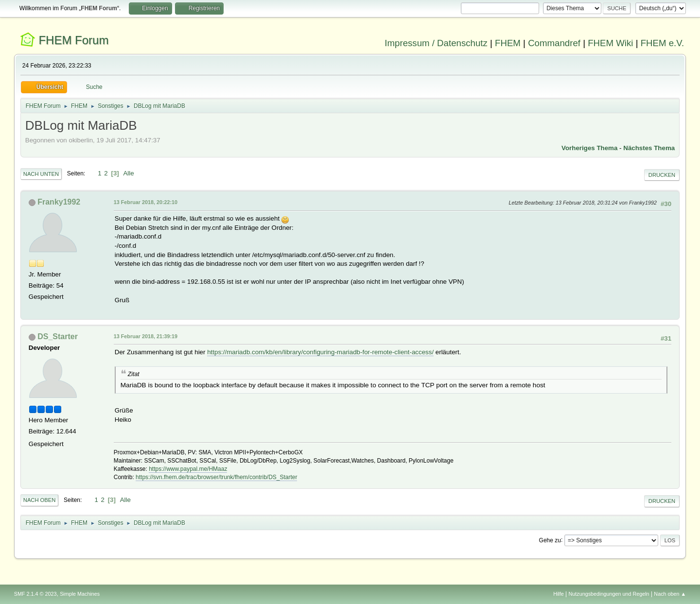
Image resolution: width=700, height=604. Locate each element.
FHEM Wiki (610, 43)
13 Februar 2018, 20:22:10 (146, 202)
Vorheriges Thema (589, 148)
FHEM (508, 43)
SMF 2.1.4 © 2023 (35, 594)
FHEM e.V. (663, 43)
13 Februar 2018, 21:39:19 (146, 336)
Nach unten (41, 174)
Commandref (554, 43)
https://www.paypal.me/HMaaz (188, 469)
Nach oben (40, 500)
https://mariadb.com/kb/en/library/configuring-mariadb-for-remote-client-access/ (320, 352)
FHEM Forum (73, 40)
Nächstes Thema (649, 148)
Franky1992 (59, 202)
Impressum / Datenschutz (436, 43)
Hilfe (559, 594)
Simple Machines (80, 594)
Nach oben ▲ (670, 594)
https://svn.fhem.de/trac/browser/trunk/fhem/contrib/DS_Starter (216, 477)
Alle (128, 173)
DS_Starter (58, 337)
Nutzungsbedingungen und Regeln (609, 594)
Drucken (662, 175)
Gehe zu (550, 540)
